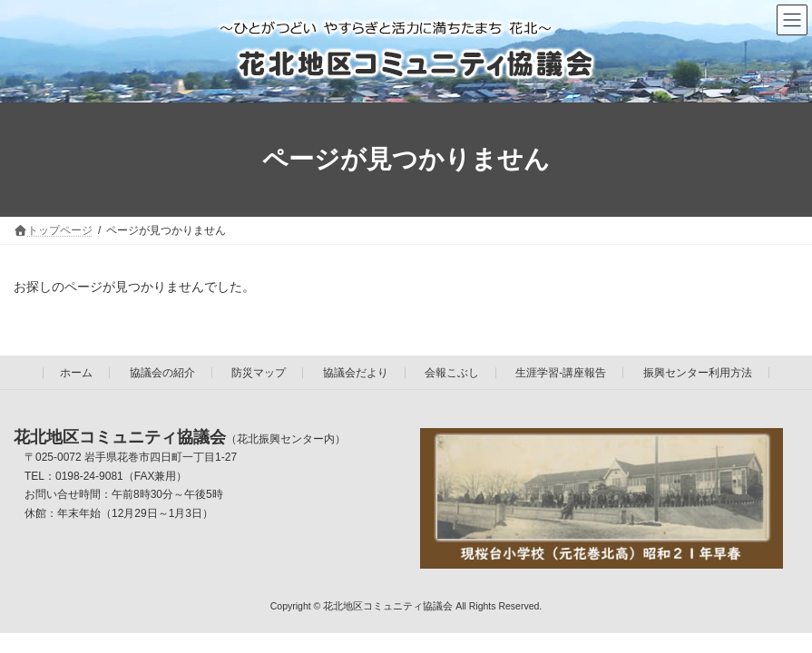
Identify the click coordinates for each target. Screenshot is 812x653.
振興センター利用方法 (698, 373)
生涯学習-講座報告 (561, 373)
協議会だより (356, 373)
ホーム (76, 373)
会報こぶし (452, 373)
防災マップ (259, 373)
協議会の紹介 (162, 373)
